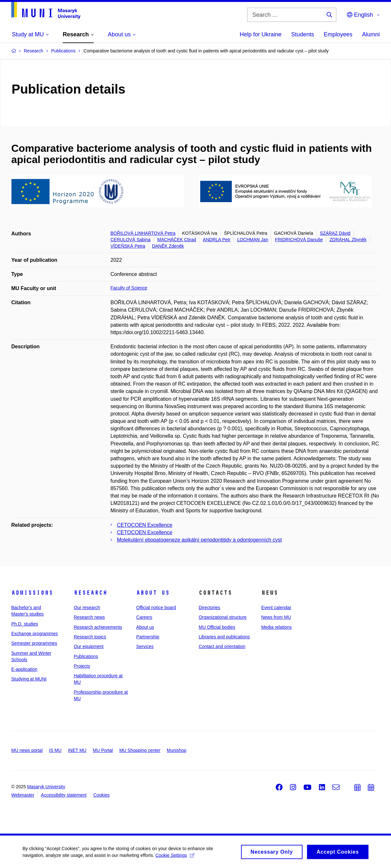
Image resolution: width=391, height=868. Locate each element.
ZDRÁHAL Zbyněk (348, 240)
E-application (24, 669)
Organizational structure (223, 617)
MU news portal (27, 750)
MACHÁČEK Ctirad (177, 240)
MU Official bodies (217, 627)
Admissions (32, 593)
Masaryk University (46, 787)
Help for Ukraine (261, 34)
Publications (86, 656)
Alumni (371, 34)
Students (303, 34)
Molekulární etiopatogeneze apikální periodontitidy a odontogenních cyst (199, 540)
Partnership (148, 637)
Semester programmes (34, 643)
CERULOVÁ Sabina (130, 240)
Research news (89, 617)
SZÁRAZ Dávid (335, 233)
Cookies (102, 795)
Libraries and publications (224, 637)
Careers (144, 617)
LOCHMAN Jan (253, 240)
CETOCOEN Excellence (144, 525)
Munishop (177, 750)
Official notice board (156, 608)
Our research (87, 608)
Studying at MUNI (29, 679)
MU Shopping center (140, 750)
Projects (82, 666)
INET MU (77, 750)
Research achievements (98, 627)
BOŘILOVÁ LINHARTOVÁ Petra (143, 233)
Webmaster (23, 795)
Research (90, 593)
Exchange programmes (35, 634)
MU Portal (103, 750)
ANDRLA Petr (217, 240)
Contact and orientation (222, 646)
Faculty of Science (129, 288)
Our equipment (89, 646)
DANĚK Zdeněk (168, 246)
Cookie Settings (175, 857)
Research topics (90, 637)
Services (145, 646)
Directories (209, 608)
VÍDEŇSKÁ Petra (128, 246)
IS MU (55, 750)
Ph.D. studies (25, 624)
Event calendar (276, 608)
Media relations (277, 627)
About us (153, 593)
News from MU (276, 617)
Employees (338, 34)
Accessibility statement (64, 795)
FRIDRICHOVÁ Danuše (299, 240)
